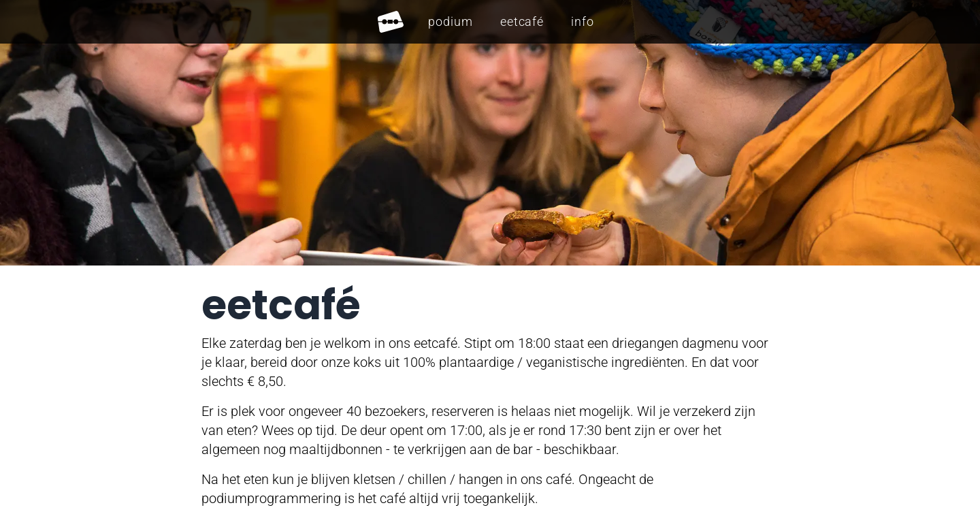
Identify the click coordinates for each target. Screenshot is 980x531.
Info (583, 21)
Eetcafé (522, 21)
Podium (450, 21)
